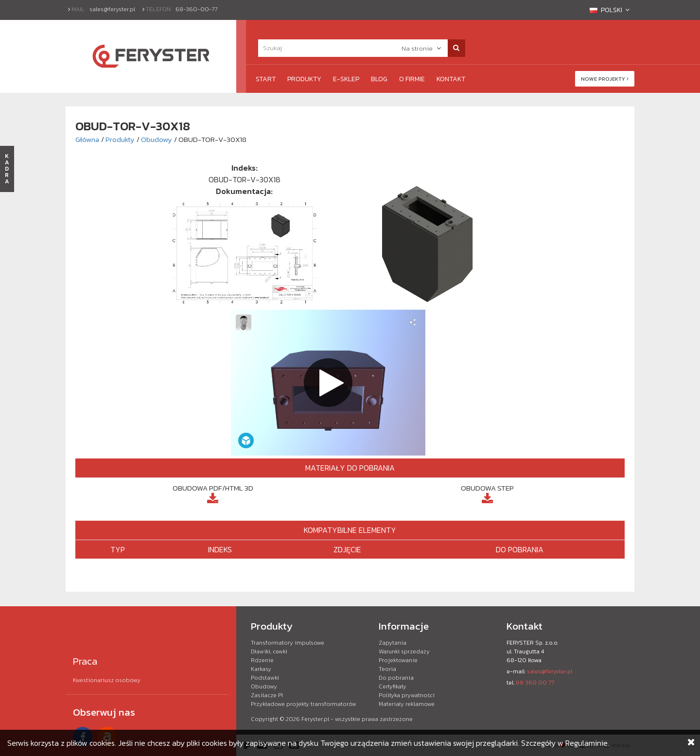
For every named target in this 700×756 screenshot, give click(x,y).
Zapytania (393, 643)
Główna (87, 139)
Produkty (304, 79)
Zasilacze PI (267, 695)
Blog (379, 79)
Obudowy (157, 139)
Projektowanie (398, 660)
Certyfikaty (393, 686)
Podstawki (265, 678)
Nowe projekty (605, 79)
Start (266, 79)
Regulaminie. (587, 743)
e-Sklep (346, 79)
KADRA (7, 169)
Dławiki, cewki (269, 651)
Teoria (387, 669)
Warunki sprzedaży (404, 651)
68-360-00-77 (197, 9)
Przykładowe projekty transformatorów (304, 704)
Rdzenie (262, 660)
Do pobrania (396, 678)
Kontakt (451, 79)
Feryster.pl (315, 719)
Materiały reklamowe (407, 704)
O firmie (412, 79)
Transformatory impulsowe (288, 643)
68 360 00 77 (535, 683)
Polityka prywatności (407, 695)
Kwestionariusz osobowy (107, 680)
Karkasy (261, 669)
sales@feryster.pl (112, 9)
